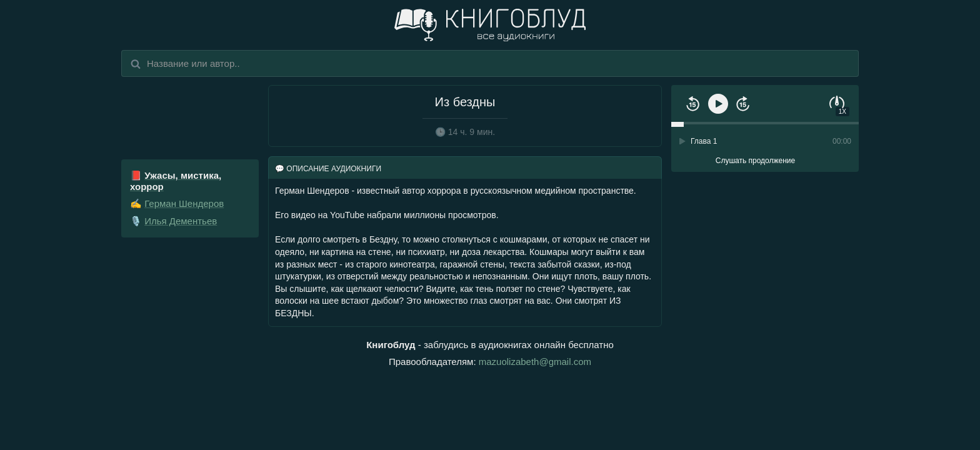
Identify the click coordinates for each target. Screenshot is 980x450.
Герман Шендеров (184, 203)
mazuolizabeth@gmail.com (535, 362)
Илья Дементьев (181, 221)
